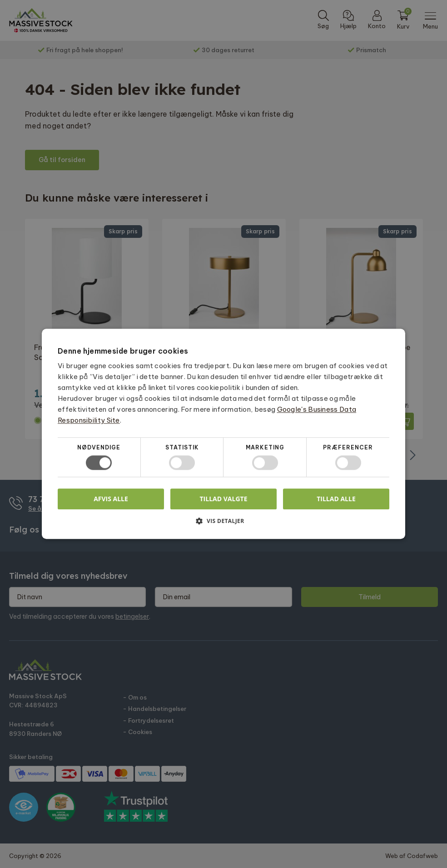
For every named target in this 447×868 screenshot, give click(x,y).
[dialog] (223, 434)
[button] (223, 525)
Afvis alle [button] (111, 499)
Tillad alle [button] (336, 499)
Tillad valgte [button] (224, 499)
